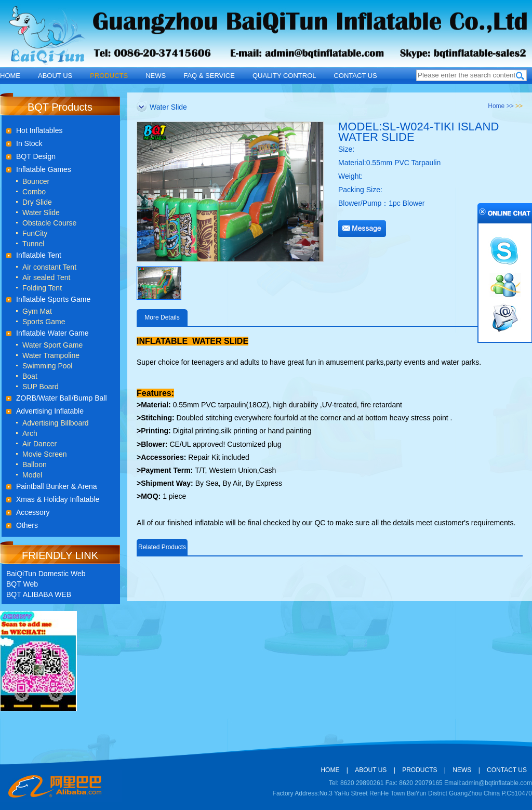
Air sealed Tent (46, 277)
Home (496, 106)
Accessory (33, 512)
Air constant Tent (49, 267)
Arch (30, 433)
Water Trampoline (51, 355)
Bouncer (36, 181)
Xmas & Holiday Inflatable (58, 499)
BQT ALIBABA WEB (39, 594)
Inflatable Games (44, 169)
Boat (30, 376)
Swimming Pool (47, 366)
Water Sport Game (52, 345)
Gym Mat (37, 311)
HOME (10, 76)
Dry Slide (37, 202)
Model (32, 475)
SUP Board (41, 387)
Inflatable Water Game (52, 333)
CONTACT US (355, 76)
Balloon (35, 464)
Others (27, 525)
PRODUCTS (109, 76)
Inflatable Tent (39, 255)
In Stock (29, 143)
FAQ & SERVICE (209, 76)
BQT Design (36, 156)
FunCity (35, 233)
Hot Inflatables (39, 130)
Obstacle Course (49, 223)
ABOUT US (55, 76)
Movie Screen (45, 454)
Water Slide (41, 213)
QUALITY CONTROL (284, 76)
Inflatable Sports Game (53, 299)
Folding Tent (42, 288)
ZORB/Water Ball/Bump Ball (62, 398)
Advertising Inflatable (50, 411)
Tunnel (33, 244)
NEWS (156, 76)
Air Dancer (39, 444)
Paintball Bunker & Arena (57, 486)
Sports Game (44, 322)
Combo (34, 192)
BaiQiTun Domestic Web (46, 574)
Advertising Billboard (56, 423)
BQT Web (22, 584)
